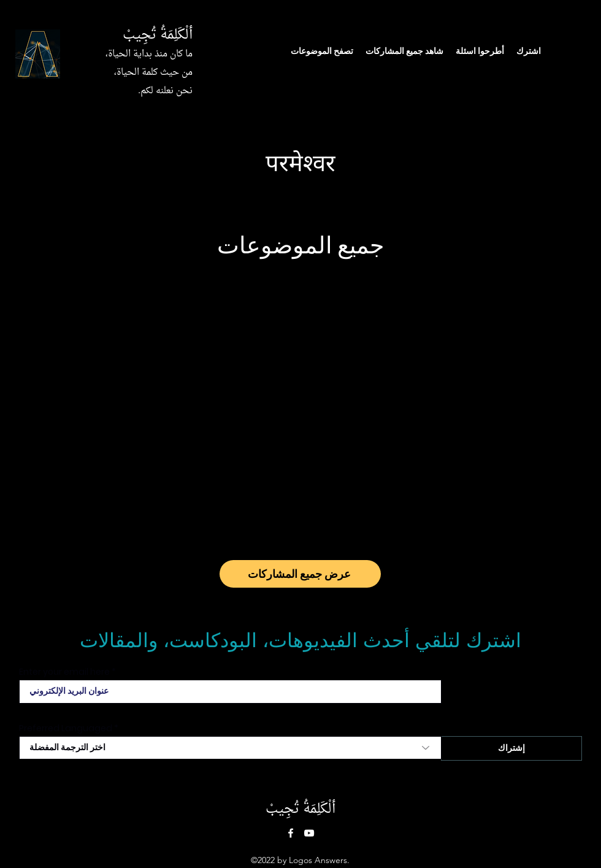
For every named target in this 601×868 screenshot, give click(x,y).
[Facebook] (291, 833)
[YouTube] (309, 833)
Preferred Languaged (66, 728)
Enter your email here (64, 672)
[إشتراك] (511, 748)
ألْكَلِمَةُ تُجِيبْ (158, 35)
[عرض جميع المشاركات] (300, 574)
